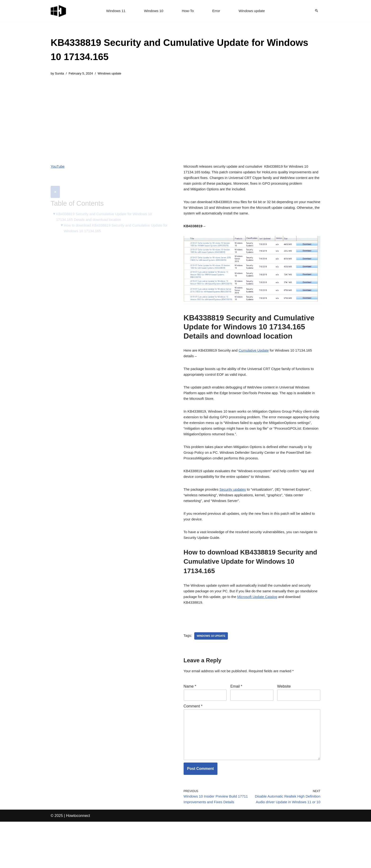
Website (284, 717)
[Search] (317, 11)
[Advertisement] (185, 117)
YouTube (58, 167)
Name (190, 717)
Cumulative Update (258, 358)
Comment (193, 738)
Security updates (236, 510)
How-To (188, 11)
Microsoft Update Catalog (282, 624)
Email (236, 717)
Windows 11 (114, 11)
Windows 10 (153, 11)
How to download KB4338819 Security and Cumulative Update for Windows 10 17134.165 (110, 219)
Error (217, 11)
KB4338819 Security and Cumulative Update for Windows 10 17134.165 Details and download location (107, 207)
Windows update (254, 11)
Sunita (60, 74)
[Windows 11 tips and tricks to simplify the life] (59, 11)
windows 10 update (213, 665)
